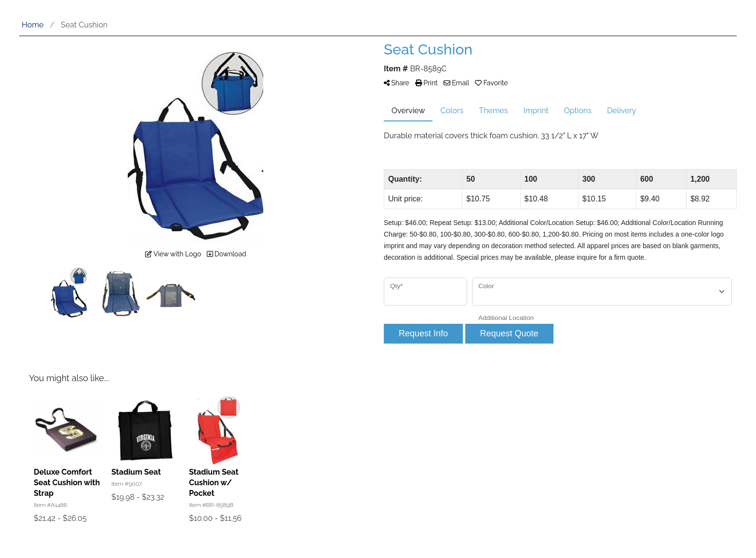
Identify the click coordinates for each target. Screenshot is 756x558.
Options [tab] (578, 111)
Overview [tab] (408, 111)
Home (33, 25)
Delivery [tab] (622, 111)
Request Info (423, 333)
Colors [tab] (452, 111)
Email (456, 83)
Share (397, 83)
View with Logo (173, 254)
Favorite (492, 83)
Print (426, 83)
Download (227, 254)
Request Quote (509, 333)
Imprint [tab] (536, 111)
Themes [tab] (493, 111)
